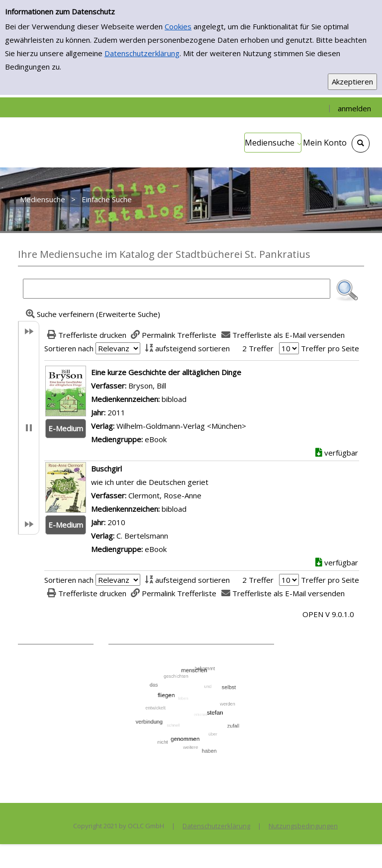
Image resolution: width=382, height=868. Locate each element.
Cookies (178, 26)
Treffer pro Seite (330, 348)
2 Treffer (258, 348)
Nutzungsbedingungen (303, 826)
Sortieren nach (69, 348)
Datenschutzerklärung (142, 53)
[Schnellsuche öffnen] (361, 144)
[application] (273, 143)
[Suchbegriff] (177, 289)
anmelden (354, 108)
